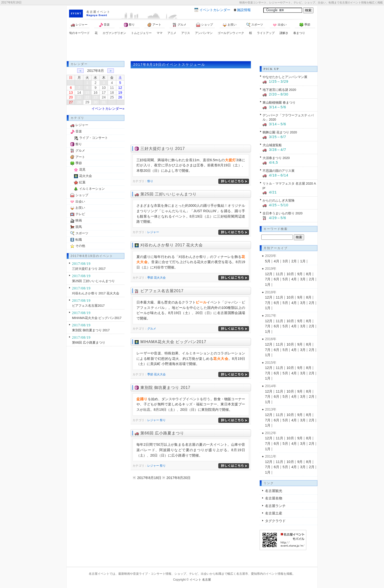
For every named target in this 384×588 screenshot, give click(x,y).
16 (95, 93)
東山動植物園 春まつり (279, 103)
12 (120, 88)
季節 (305, 25)
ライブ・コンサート (94, 138)
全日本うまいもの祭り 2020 (282, 213)
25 (112, 97)
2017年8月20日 (178, 478)
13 (71, 93)
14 (79, 93)
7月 (268, 279)
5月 (268, 261)
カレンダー (215, 10)
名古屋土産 (274, 513)
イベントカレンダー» (108, 109)
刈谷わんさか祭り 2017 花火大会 (172, 245)
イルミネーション (92, 189)
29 (87, 102)
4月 (277, 261)
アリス (186, 33)
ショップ (205, 25)
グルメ (179, 25)
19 (120, 93)
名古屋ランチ (275, 506)
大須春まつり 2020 (276, 158)
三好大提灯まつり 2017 (163, 149)
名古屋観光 (274, 491)
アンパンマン (204, 33)
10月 (290, 274)
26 (120, 97)
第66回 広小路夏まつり (162, 433)
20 (71, 97)
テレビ (80, 214)
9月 (300, 274)
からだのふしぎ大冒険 (279, 200)
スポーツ (255, 25)
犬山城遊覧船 (272, 145)
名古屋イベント (98, 12)
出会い (280, 25)
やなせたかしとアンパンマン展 (285, 77)
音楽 (104, 25)
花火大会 (160, 278)
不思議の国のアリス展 (279, 171)
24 (104, 97)
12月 (269, 274)
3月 (285, 261)
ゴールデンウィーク (231, 33)
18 (112, 93)
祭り (129, 25)
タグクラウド (275, 521)
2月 (294, 261)
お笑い (230, 25)
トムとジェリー (141, 33)
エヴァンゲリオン (114, 33)
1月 (303, 261)
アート (154, 25)
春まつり (299, 33)
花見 (82, 169)
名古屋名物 (274, 498)
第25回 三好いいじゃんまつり (169, 194)
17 (104, 93)
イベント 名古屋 (200, 580)
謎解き (284, 33)
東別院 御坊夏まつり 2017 (165, 388)
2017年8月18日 (149, 478)
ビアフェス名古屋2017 (162, 291)
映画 (79, 220)
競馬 (79, 227)
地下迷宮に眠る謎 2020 (279, 90)
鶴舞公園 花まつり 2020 (280, 132)
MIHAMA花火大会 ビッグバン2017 (173, 342)
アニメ (172, 33)
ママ (160, 33)
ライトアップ (266, 33)
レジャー (79, 25)
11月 (280, 274)
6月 (277, 279)
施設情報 (244, 10)
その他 (80, 246)
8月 (309, 274)
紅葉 (82, 182)
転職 (79, 240)
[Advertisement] (192, 49)
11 (112, 88)
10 (104, 88)
